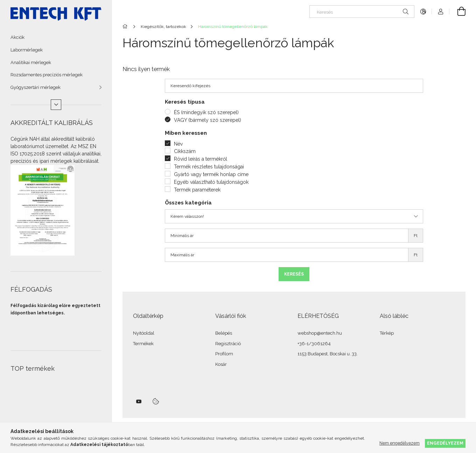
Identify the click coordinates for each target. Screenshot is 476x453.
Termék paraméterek (197, 190)
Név (178, 144)
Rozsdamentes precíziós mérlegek (47, 75)
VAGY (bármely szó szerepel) (208, 120)
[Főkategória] (126, 27)
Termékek (143, 344)
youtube (139, 402)
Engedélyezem (445, 443)
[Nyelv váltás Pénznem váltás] (423, 12)
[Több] (56, 105)
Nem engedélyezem (400, 443)
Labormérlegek (27, 50)
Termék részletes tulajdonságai (209, 167)
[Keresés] (362, 12)
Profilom (224, 354)
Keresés (294, 274)
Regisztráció (228, 344)
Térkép (387, 333)
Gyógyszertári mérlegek (36, 87)
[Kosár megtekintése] (457, 12)
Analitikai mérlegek (31, 62)
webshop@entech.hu (320, 333)
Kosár (221, 364)
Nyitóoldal (144, 333)
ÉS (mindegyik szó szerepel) (206, 112)
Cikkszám (185, 151)
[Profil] (441, 12)
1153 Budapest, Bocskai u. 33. (328, 354)
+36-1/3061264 (314, 344)
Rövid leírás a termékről (201, 159)
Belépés (224, 333)
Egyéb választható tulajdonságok (211, 182)
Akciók (17, 37)
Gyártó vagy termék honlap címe (211, 174)
